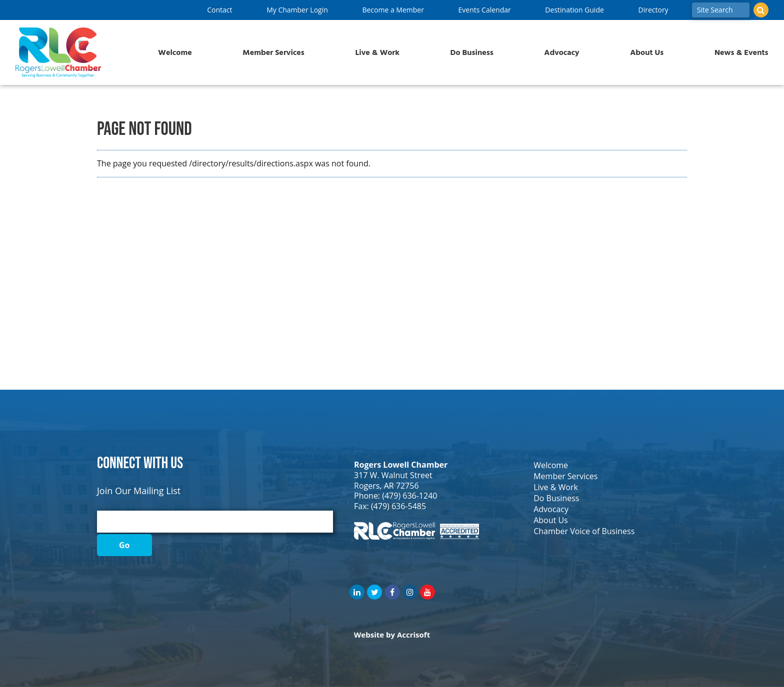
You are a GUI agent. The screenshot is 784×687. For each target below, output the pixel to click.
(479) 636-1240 (409, 496)
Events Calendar (485, 10)
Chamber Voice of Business (584, 531)
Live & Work (377, 52)
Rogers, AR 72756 (386, 486)
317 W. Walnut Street (393, 475)
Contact (219, 10)
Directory (653, 10)
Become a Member (393, 10)
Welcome (175, 52)
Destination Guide (574, 10)
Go (124, 545)
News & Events (741, 52)
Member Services (273, 52)
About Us (647, 52)
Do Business (472, 52)
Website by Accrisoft (392, 635)
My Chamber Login (297, 10)
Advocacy (561, 52)
